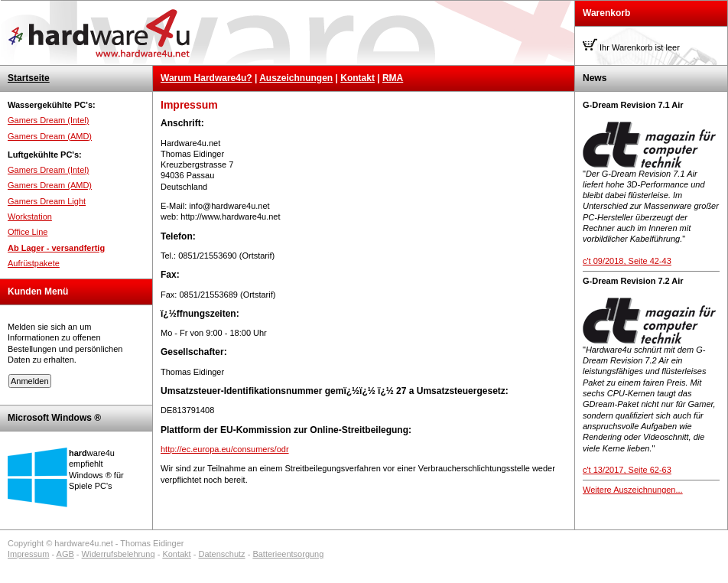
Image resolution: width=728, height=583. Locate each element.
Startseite (29, 78)
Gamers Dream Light (47, 201)
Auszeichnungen (296, 78)
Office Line (28, 232)
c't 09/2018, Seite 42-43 (627, 261)
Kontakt (357, 78)
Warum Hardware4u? (206, 78)
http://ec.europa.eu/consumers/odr (225, 449)
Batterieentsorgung (288, 554)
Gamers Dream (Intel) (48, 120)
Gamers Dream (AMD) (50, 136)
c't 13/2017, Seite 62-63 (627, 470)
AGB (65, 554)
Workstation (30, 217)
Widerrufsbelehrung (119, 554)
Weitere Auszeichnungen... (633, 490)
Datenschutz (221, 554)
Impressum (28, 554)
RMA (393, 78)
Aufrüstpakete (34, 263)
